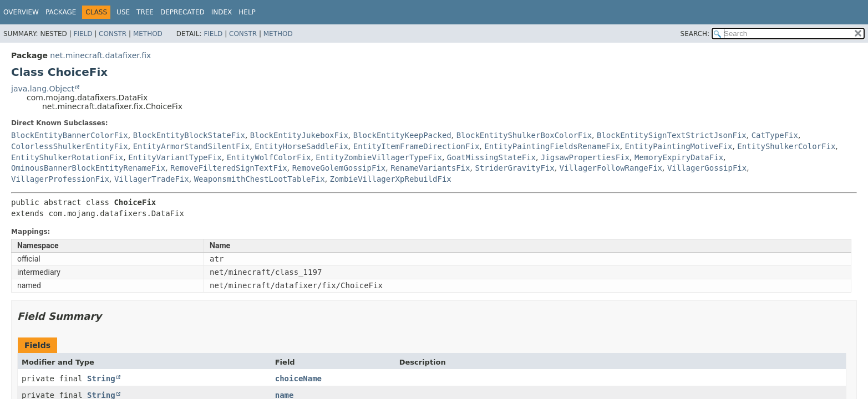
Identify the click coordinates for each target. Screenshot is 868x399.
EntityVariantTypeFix (175, 157)
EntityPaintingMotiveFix (679, 146)
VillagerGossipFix (707, 168)
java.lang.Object (43, 89)
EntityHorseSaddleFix (301, 146)
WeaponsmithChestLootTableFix (260, 179)
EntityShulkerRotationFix (67, 157)
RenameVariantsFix (430, 168)
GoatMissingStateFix (491, 157)
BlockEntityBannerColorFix (70, 135)
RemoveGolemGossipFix (339, 168)
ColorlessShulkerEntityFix (70, 146)
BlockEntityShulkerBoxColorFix (524, 135)
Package (61, 12)
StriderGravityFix (514, 168)
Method (148, 34)
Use (123, 12)
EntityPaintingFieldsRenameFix (552, 146)
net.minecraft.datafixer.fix (100, 55)
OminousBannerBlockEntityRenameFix (88, 168)
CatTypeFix (775, 135)
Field (83, 34)
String (101, 378)
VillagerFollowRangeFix (611, 168)
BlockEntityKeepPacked (402, 135)
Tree (145, 12)
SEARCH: (695, 34)
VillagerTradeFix (152, 179)
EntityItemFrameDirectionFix (417, 146)
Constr (113, 34)
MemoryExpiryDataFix (679, 157)
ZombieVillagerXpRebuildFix (391, 179)
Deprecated (182, 12)
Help (247, 12)
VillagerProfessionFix (60, 179)
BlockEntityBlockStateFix (189, 135)
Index (222, 12)
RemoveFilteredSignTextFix (229, 168)
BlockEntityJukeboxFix (299, 135)
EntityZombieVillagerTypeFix (379, 157)
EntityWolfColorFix (269, 157)
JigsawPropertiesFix (585, 157)
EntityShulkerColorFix (786, 146)
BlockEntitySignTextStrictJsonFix (672, 135)
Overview (21, 12)
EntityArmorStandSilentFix (192, 146)
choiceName (298, 378)
